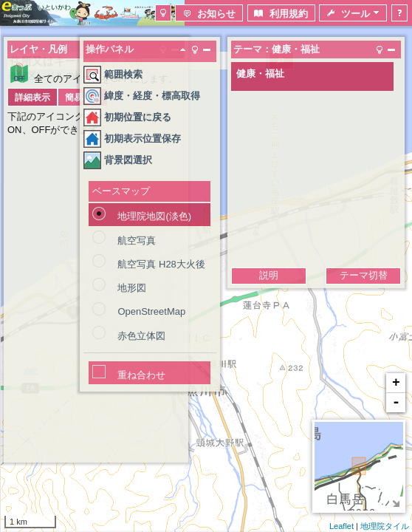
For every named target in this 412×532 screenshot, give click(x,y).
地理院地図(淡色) (154, 216)
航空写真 (137, 241)
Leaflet (341, 526)
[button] (163, 13)
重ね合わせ (141, 375)
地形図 (132, 288)
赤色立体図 (141, 336)
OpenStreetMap (151, 311)
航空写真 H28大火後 (161, 264)
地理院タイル (385, 526)
